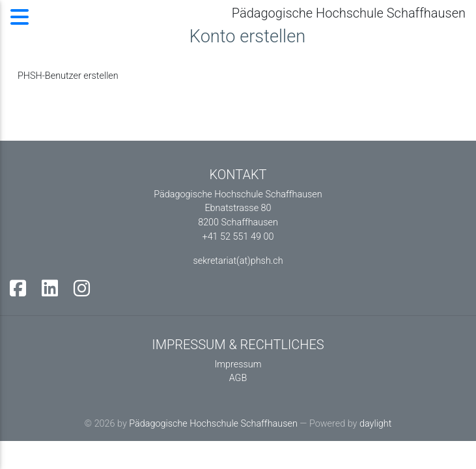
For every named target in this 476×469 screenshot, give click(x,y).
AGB (238, 378)
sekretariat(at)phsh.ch (238, 261)
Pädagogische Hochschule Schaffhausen (213, 424)
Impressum (238, 364)
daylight (375, 424)
